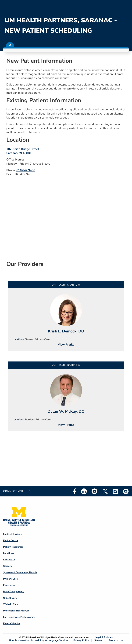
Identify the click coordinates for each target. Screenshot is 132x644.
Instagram (115, 491)
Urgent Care (10, 598)
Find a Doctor (11, 540)
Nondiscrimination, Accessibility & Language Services (39, 640)
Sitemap (99, 640)
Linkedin (84, 491)
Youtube (94, 491)
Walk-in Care (11, 604)
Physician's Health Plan (16, 611)
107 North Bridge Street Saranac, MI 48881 (23, 151)
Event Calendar (12, 623)
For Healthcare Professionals (19, 617)
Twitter (105, 491)
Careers (7, 566)
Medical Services (12, 534)
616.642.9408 (26, 170)
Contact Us (9, 560)
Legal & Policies (104, 637)
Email (126, 491)
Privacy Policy (81, 640)
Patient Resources (13, 547)
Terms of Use (116, 640)
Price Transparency (14, 592)
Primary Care (10, 579)
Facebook (75, 491)
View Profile (66, 345)
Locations (9, 553)
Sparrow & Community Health (20, 572)
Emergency (9, 585)
